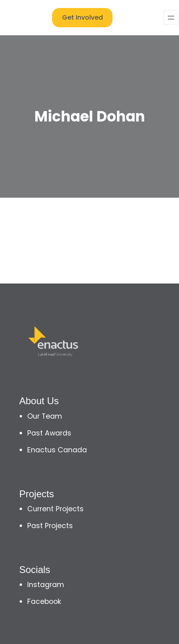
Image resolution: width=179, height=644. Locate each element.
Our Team (45, 416)
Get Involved (82, 17)
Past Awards (49, 433)
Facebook (44, 601)
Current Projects (55, 509)
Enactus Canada (57, 450)
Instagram (46, 585)
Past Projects (50, 526)
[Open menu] (171, 18)
